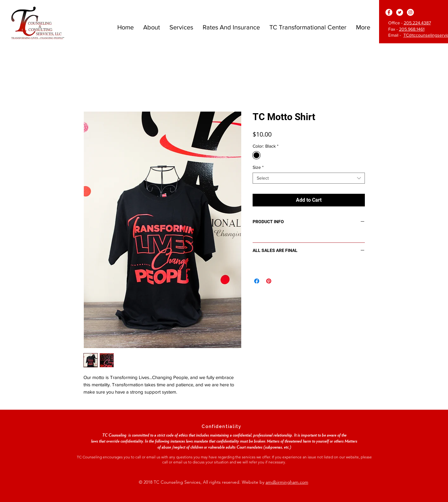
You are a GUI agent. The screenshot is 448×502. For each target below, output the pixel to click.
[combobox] (309, 178)
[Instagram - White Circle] (410, 12)
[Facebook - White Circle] (389, 12)
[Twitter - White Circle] (400, 12)
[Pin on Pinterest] (269, 281)
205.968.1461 (412, 29)
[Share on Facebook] (257, 281)
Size (258, 167)
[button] (152, 27)
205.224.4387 (417, 23)
